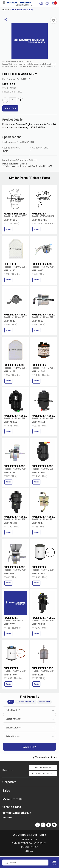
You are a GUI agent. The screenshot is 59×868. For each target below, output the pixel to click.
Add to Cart (10, 108)
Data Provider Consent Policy (29, 843)
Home (6, 10)
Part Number (45, 702)
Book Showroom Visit (43, 774)
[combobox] (29, 710)
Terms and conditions (44, 757)
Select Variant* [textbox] (13, 719)
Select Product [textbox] (13, 736)
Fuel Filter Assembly (22, 10)
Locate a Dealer (43, 767)
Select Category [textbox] (14, 728)
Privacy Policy (30, 847)
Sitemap (29, 851)
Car (11, 702)
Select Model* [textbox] (13, 710)
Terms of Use (29, 840)
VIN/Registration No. (26, 702)
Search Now (29, 747)
